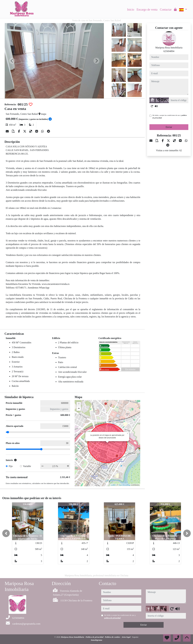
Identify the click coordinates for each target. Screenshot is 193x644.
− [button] (79, 409)
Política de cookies (113, 637)
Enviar (169, 127)
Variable (27, 466)
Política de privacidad (95, 637)
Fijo (11, 466)
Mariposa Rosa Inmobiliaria (73, 637)
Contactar (166, 9)
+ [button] (79, 404)
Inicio (131, 9)
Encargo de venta (147, 9)
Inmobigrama (97, 640)
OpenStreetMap (125, 485)
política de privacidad (112, 618)
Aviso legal (126, 637)
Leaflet (113, 485)
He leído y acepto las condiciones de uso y (170, 116)
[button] (6, 533)
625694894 (169, 51)
